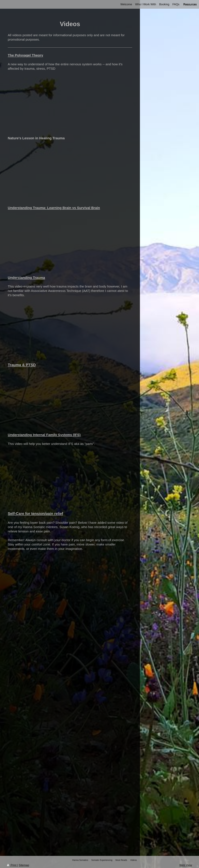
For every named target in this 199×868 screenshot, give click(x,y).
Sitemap (24, 865)
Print (12, 865)
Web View (186, 865)
